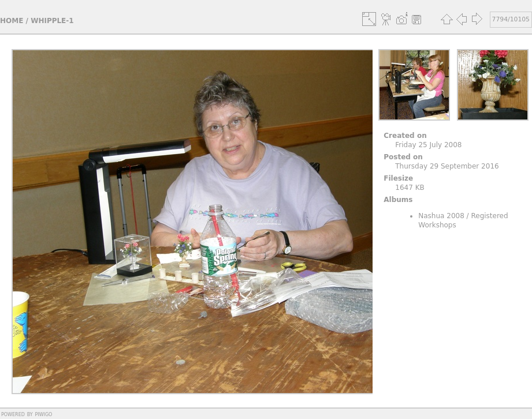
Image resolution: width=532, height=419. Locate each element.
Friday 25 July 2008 (428, 145)
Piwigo (43, 414)
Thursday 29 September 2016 (447, 166)
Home (12, 21)
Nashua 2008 (441, 216)
